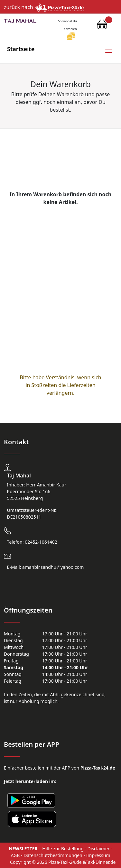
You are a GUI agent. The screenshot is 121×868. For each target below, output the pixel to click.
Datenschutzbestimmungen (53, 855)
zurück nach (44, 7)
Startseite (21, 49)
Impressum (98, 855)
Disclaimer (99, 849)
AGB (15, 855)
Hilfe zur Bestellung (63, 849)
